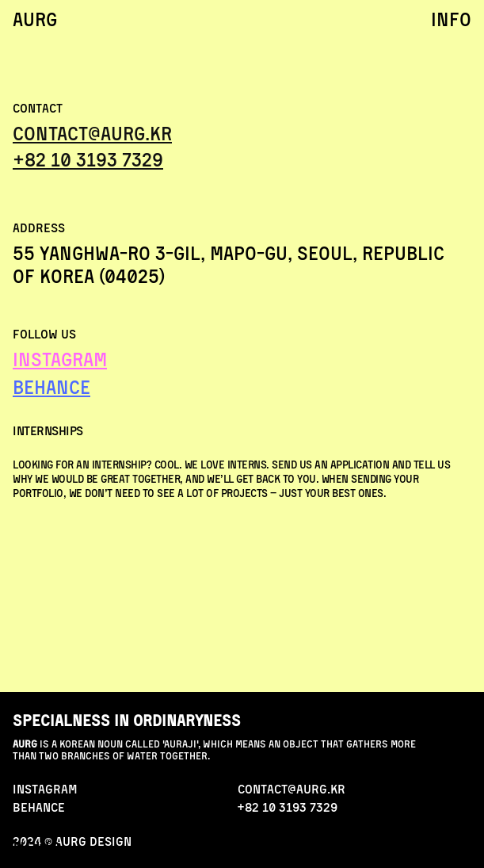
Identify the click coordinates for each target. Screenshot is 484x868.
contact (434, 848)
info (451, 19)
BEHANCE (51, 387)
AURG (35, 19)
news (37, 848)
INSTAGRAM (60, 359)
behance (39, 807)
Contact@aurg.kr (92, 133)
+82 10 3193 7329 (88, 159)
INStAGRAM (45, 789)
